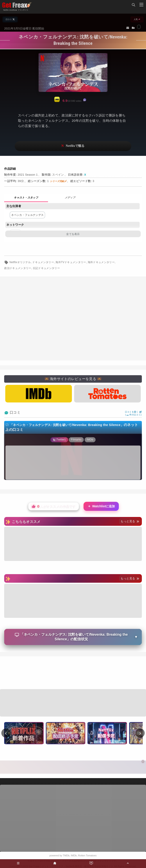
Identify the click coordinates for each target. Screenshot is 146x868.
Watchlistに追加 (101, 506)
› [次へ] (140, 733)
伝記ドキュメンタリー (46, 268)
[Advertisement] (73, 673)
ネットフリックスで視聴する (73, 146)
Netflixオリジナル (20, 262)
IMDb (74, 855)
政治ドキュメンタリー (18, 268)
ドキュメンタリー (43, 262)
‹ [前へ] (6, 733)
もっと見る (130, 521)
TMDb (66, 855)
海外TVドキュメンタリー (71, 262)
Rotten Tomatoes (87, 855)
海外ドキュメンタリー (101, 262)
